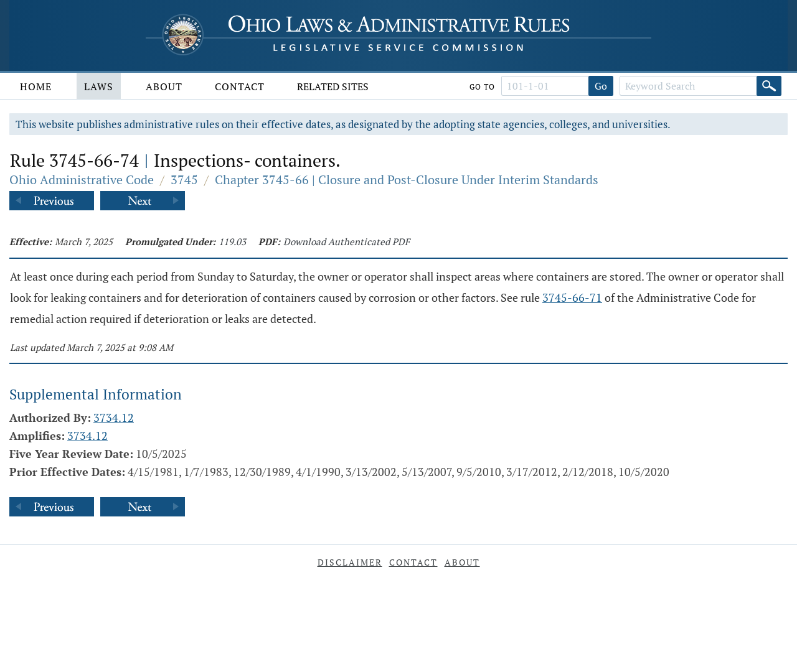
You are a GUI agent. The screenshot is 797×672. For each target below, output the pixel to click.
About (164, 86)
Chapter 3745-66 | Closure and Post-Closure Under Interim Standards (407, 180)
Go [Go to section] (601, 86)
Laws (99, 86)
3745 (184, 180)
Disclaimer (350, 562)
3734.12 (114, 418)
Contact (240, 86)
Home (36, 86)
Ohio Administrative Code (82, 180)
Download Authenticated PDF (347, 241)
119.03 (232, 241)
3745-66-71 (572, 297)
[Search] (769, 86)
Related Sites (333, 86)
